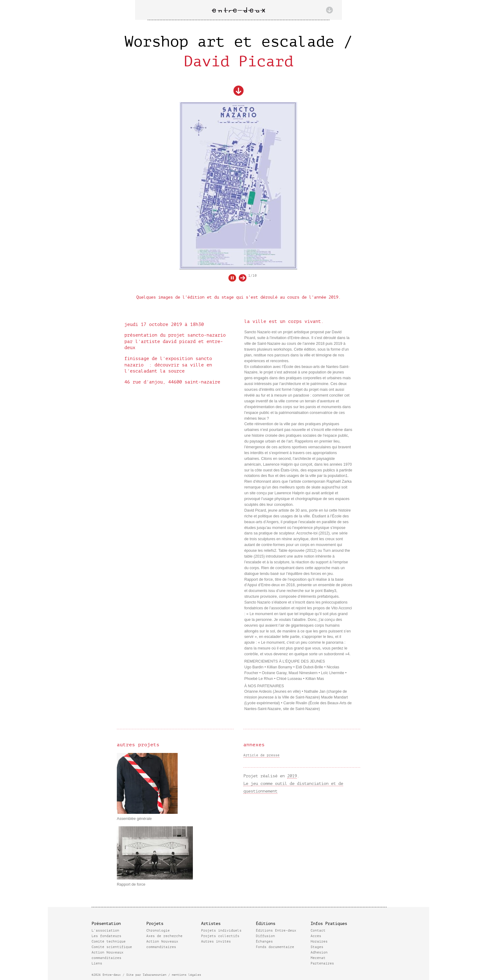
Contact (318, 931)
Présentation (106, 924)
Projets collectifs (220, 936)
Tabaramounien (155, 975)
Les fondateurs (106, 936)
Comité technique (109, 942)
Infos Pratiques (329, 924)
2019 (292, 776)
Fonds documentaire (275, 947)
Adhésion (319, 952)
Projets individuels (221, 931)
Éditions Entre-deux (276, 931)
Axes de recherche (164, 936)
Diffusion (265, 936)
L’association (105, 931)
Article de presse (261, 755)
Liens (97, 963)
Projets (155, 924)
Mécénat (318, 958)
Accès (316, 936)
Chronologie (158, 931)
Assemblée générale (134, 819)
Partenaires (322, 963)
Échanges (264, 942)
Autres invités (216, 942)
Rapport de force (131, 884)
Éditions (266, 924)
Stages (317, 947)
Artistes (211, 924)
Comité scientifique (112, 947)
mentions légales (186, 975)
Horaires (319, 942)
